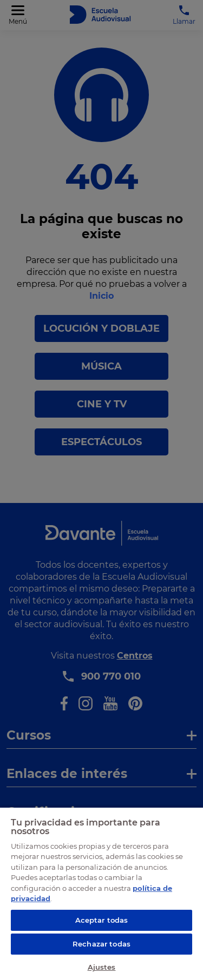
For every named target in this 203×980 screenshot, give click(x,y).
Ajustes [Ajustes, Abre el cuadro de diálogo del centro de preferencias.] (102, 967)
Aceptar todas (102, 920)
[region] (101, 893)
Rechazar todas (101, 944)
